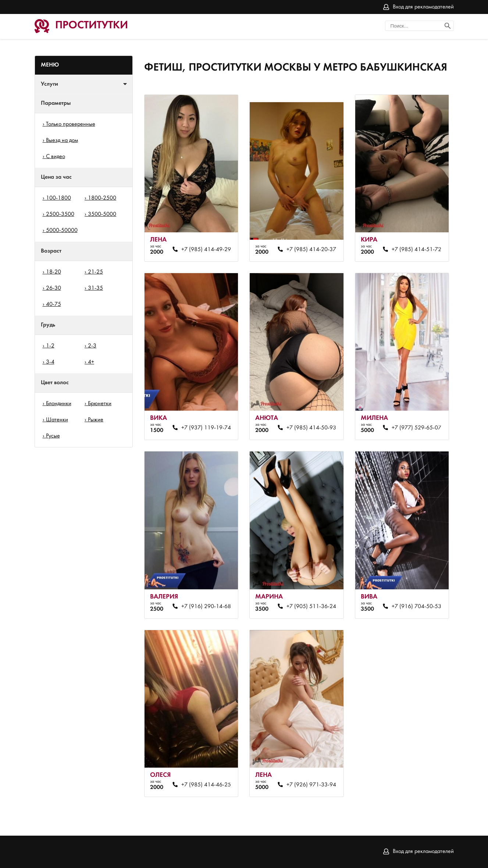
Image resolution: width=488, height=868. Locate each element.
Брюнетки (100, 404)
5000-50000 (62, 231)
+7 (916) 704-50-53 (416, 607)
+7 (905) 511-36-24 (311, 607)
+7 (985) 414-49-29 (206, 250)
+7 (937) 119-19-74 (206, 428)
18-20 (54, 272)
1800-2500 (102, 198)
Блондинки (59, 404)
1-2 (50, 346)
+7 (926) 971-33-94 (311, 785)
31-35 (95, 288)
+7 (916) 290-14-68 (206, 607)
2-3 (92, 346)
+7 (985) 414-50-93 (311, 428)
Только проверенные (71, 124)
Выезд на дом (62, 140)
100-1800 (58, 198)
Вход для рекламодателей (423, 7)
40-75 (54, 304)
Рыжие (96, 420)
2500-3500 (60, 214)
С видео (56, 157)
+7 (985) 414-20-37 (311, 250)
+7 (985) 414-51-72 (416, 250)
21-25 (95, 272)
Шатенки (57, 420)
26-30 (54, 288)
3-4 (50, 362)
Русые (53, 436)
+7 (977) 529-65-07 (416, 428)
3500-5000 (102, 214)
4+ (91, 362)
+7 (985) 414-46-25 (206, 785)
